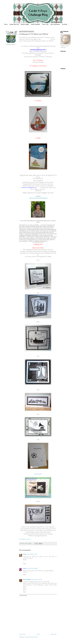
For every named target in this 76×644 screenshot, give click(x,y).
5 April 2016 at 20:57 (32, 554)
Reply (24, 564)
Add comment (23, 596)
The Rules (65, 24)
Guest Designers (36, 24)
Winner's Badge (25, 24)
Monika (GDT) (38, 474)
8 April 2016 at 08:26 (32, 569)
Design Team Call (14, 24)
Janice (25, 569)
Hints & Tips (45, 24)
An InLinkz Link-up (24, 539)
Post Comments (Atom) (32, 637)
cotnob (25, 554)
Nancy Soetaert (27, 580)
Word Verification (55, 24)
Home (6, 24)
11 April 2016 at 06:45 (37, 580)
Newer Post (22, 634)
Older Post (54, 634)
